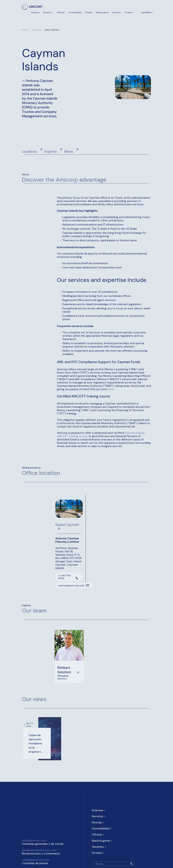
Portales (129, 13)
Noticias (61, 12)
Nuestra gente (102, 12)
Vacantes (117, 12)
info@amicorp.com (34, 840)
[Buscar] (113, 864)
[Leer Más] (69, 585)
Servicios (48, 13)
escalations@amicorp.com (39, 850)
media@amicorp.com (36, 860)
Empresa (35, 12)
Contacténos (30, 16)
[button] (132, 864)
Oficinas (89, 12)
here (111, 389)
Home (25, 30)
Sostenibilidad (75, 12)
